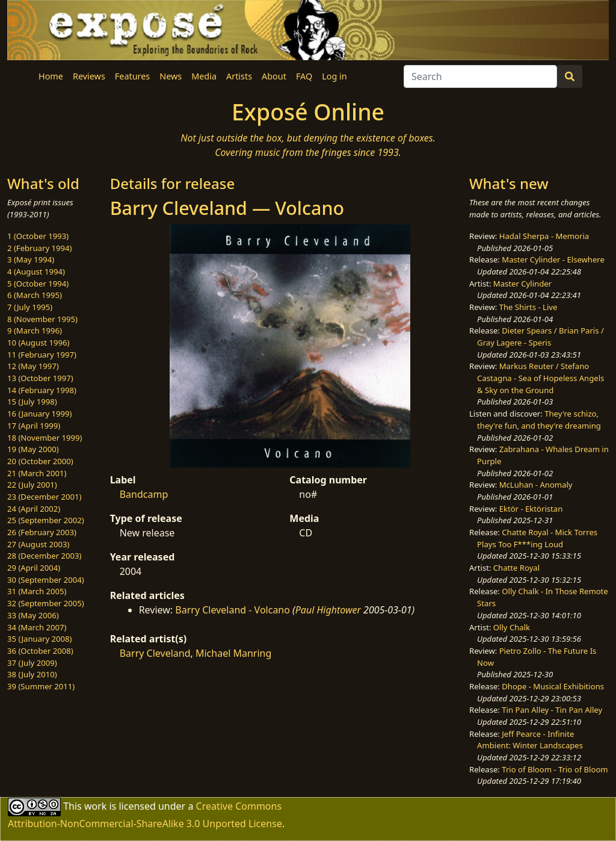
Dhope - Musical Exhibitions (553, 686)
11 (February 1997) (42, 355)
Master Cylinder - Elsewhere (553, 259)
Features (132, 76)
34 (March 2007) (37, 627)
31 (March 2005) (37, 591)
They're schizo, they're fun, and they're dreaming (539, 420)
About (274, 76)
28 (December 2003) (44, 556)
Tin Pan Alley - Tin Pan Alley (552, 710)
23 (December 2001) (44, 497)
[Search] (480, 76)
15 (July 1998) (32, 402)
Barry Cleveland (155, 653)
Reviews (89, 76)
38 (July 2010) (32, 674)
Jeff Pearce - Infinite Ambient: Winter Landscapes (530, 740)
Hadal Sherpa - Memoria (544, 236)
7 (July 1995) (30, 307)
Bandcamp (144, 494)
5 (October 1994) (38, 284)
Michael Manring (233, 653)
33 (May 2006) (33, 615)
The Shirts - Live (528, 307)
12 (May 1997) (33, 366)
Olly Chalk (512, 627)
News (171, 76)
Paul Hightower (328, 610)
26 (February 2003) (42, 532)
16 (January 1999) (39, 414)
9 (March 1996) (35, 331)
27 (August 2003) (38, 544)
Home (51, 76)
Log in (334, 76)
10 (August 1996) (38, 343)
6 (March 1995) (35, 295)
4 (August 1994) (36, 272)
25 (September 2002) (46, 520)
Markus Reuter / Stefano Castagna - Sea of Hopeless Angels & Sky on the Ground (541, 378)
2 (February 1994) (39, 248)
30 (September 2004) (46, 580)
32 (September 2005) (46, 603)
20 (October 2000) (40, 461)
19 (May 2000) (33, 449)
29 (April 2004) (34, 568)
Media (204, 76)
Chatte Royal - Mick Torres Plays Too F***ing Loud (537, 538)
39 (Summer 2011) (41, 686)
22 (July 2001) (32, 485)
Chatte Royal (516, 568)
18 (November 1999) (45, 438)
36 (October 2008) (40, 651)
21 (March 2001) (37, 473)
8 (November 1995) (42, 319)
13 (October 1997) (40, 378)
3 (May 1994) (31, 259)
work (95, 806)
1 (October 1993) (38, 236)
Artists (239, 76)
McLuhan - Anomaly (536, 485)
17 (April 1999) (34, 426)
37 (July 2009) (32, 663)
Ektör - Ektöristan (531, 509)
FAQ (304, 76)
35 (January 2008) (39, 639)
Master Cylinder (522, 284)
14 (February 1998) (42, 390)
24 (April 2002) (34, 509)
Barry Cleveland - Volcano (233, 610)
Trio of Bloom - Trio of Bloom (555, 769)
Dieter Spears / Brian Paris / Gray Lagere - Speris (541, 337)
